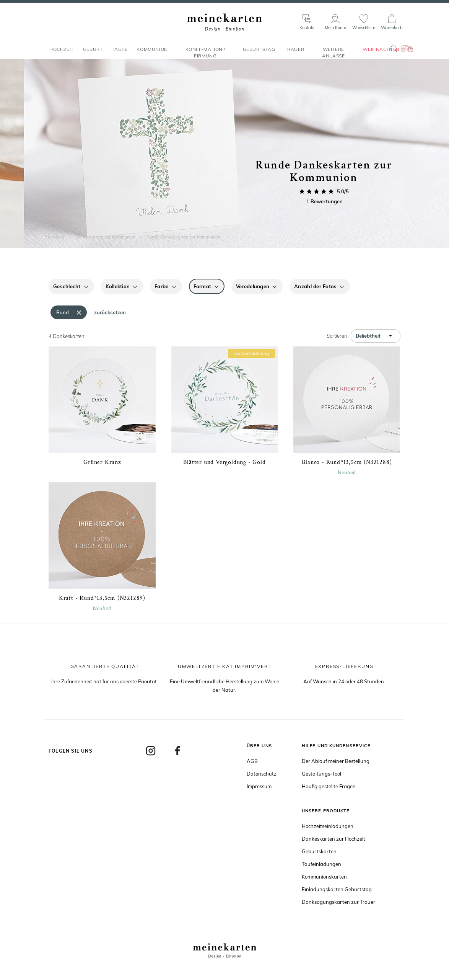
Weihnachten (381, 53)
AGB (252, 761)
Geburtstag (259, 53)
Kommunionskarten (324, 877)
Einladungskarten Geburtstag (337, 889)
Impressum (259, 786)
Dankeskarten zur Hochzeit (333, 839)
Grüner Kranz (102, 462)
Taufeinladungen (321, 864)
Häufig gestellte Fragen (329, 786)
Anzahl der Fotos (315, 286)
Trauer (294, 53)
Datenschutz (262, 774)
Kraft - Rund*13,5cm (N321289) (102, 598)
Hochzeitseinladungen (328, 826)
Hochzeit (62, 53)
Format (203, 286)
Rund (63, 312)
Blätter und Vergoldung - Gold (224, 462)
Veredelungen (253, 286)
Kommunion (152, 53)
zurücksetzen (110, 312)
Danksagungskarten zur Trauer (338, 902)
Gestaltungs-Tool (321, 774)
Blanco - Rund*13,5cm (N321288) (347, 462)
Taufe (120, 53)
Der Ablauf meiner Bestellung (336, 761)
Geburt (93, 53)
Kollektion (118, 286)
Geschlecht (67, 286)
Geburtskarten (319, 851)
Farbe (161, 286)
